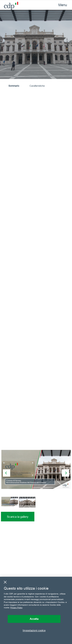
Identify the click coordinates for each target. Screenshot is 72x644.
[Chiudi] (5, 582)
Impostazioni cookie (34, 630)
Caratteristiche (37, 86)
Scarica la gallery (18, 517)
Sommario (14, 86)
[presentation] (7, 473)
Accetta (34, 619)
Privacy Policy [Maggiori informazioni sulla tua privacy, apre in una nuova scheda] (16, 608)
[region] (36, 610)
